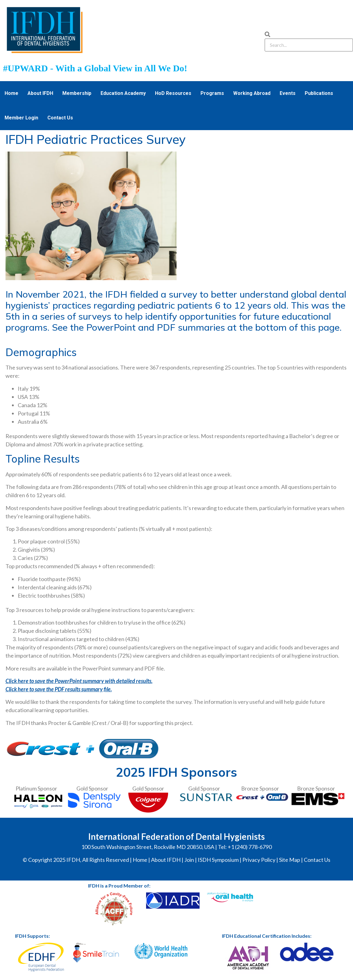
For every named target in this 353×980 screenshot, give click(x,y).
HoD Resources (173, 93)
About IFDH (40, 93)
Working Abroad (252, 93)
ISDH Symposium (218, 860)
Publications (319, 93)
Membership (77, 93)
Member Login (21, 118)
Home (11, 93)
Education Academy (123, 93)
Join (189, 860)
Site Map (290, 860)
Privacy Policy (259, 860)
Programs (212, 93)
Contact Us (60, 118)
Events (288, 93)
